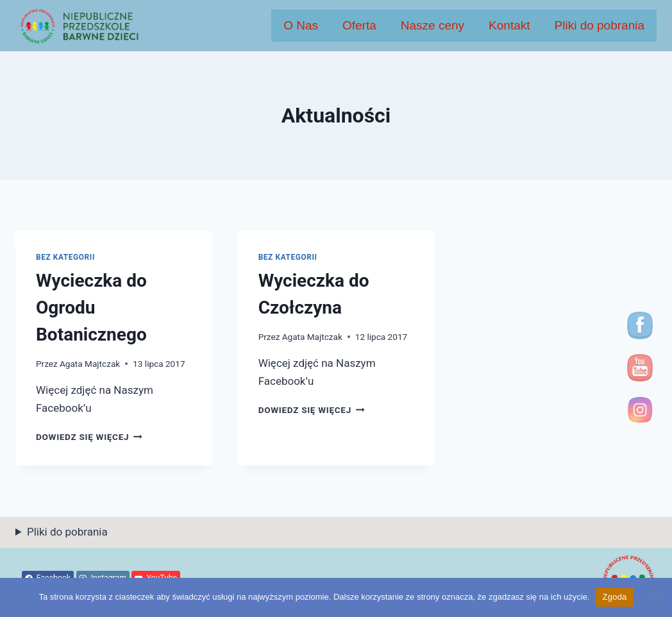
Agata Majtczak (90, 364)
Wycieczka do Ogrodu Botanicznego (91, 308)
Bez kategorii (65, 257)
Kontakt (509, 25)
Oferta (359, 25)
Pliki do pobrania (600, 25)
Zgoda (614, 597)
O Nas (301, 25)
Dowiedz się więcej (89, 437)
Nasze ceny (433, 25)
